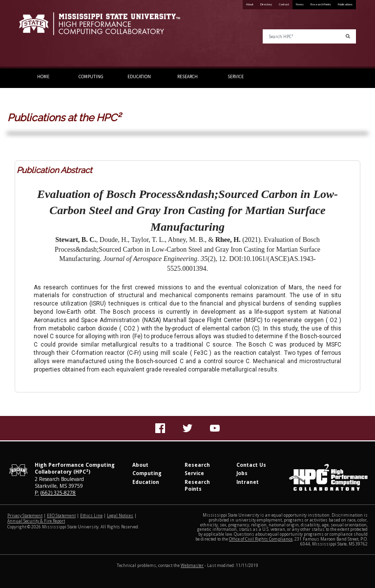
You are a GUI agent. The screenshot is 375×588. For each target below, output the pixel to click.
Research (187, 77)
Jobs (242, 473)
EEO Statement (61, 515)
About (250, 4)
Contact (284, 4)
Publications (345, 4)
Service (236, 77)
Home (43, 77)
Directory (266, 4)
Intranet (248, 482)
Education (139, 77)
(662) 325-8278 (58, 493)
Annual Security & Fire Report (36, 521)
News (300, 4)
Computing (91, 77)
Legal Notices (120, 515)
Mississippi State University (43, 34)
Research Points (321, 4)
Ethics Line (91, 515)
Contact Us (251, 465)
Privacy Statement (25, 515)
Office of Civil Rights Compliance (261, 539)
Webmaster (192, 565)
